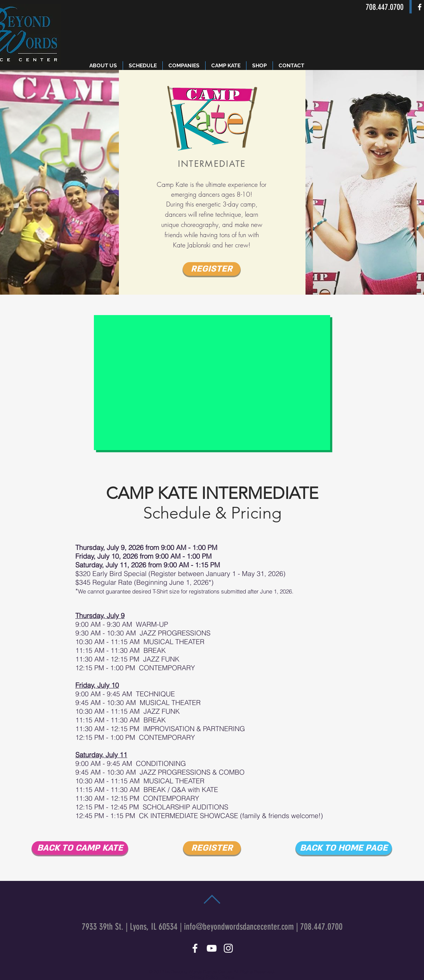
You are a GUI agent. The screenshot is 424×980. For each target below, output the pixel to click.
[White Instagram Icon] (228, 948)
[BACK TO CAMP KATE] (80, 848)
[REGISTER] (212, 269)
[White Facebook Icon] (420, 7)
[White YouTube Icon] (212, 948)
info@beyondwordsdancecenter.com (239, 927)
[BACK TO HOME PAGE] (344, 848)
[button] (260, 66)
